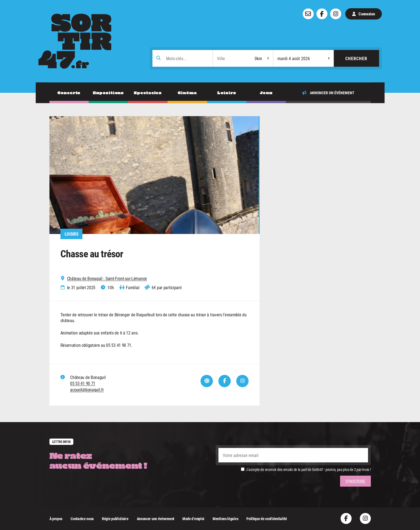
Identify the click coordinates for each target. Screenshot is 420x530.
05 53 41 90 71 (83, 383)
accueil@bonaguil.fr (87, 390)
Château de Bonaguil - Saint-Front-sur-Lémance (107, 278)
